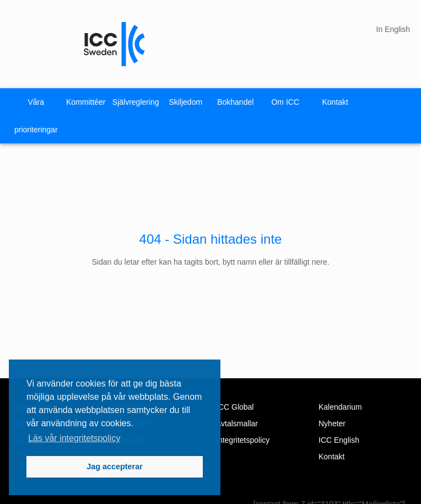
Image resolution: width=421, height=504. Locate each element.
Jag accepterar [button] (115, 467)
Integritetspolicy (243, 440)
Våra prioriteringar (36, 116)
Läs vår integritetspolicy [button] (74, 438)
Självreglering (136, 102)
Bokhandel (235, 102)
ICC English (339, 440)
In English (393, 29)
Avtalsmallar (237, 423)
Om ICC (285, 102)
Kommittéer (86, 102)
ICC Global (235, 407)
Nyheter (332, 423)
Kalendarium (340, 407)
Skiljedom (185, 102)
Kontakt (335, 102)
